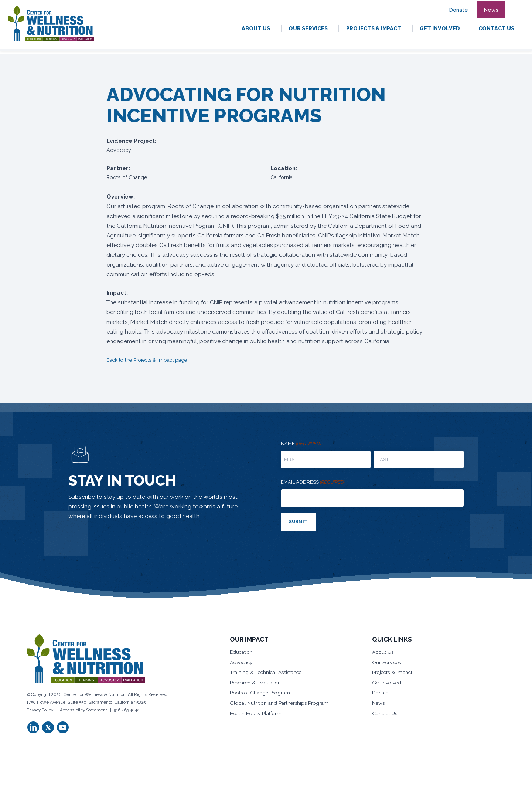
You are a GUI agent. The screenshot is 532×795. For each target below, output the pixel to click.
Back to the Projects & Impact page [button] (149, 360)
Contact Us (386, 714)
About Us (384, 651)
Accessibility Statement (83, 709)
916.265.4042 (127, 709)
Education (242, 651)
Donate (381, 693)
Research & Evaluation (257, 683)
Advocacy (242, 662)
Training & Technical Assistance (268, 672)
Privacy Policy (40, 709)
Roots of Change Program (261, 693)
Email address (313, 482)
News (379, 704)
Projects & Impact (393, 672)
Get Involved (388, 683)
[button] (514, 6)
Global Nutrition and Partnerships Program (281, 704)
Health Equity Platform (256, 714)
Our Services (388, 662)
